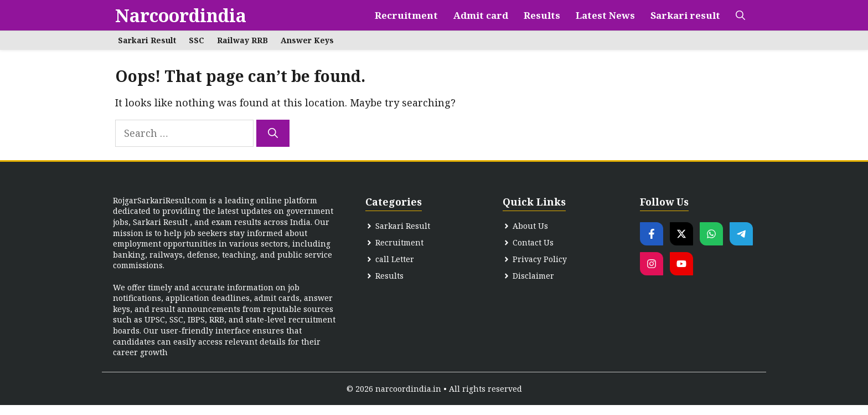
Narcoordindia (181, 15)
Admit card (481, 15)
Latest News (605, 15)
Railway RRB (242, 40)
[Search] (273, 133)
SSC (197, 40)
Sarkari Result (147, 40)
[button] (740, 15)
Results (542, 15)
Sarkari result (685, 15)
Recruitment (406, 15)
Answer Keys (307, 40)
